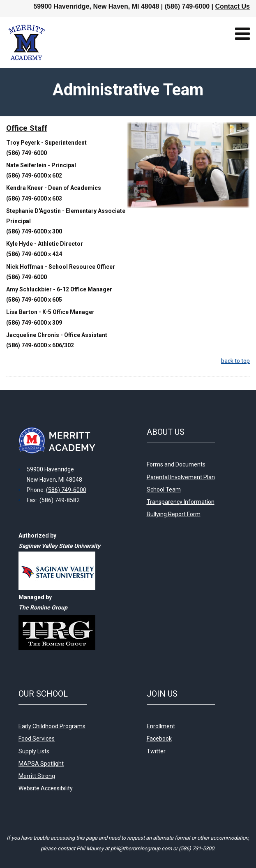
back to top (235, 361)
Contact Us (233, 6)
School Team (164, 489)
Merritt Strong (37, 776)
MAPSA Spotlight (41, 764)
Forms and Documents (176, 464)
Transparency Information (181, 502)
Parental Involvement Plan (181, 477)
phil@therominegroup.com (141, 848)
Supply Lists (34, 751)
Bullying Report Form (174, 514)
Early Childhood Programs (52, 726)
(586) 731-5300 (196, 848)
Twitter (156, 751)
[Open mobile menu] (242, 34)
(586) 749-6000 (66, 490)
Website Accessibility (46, 788)
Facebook (159, 739)
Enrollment (161, 726)
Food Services (37, 739)
